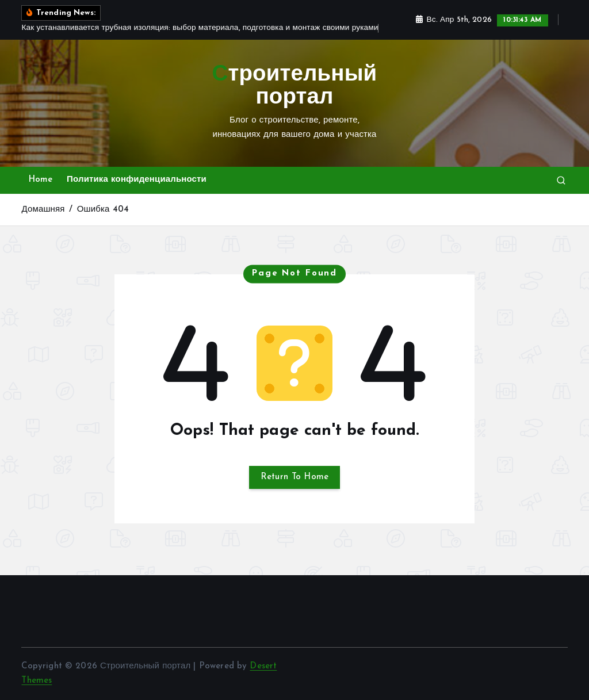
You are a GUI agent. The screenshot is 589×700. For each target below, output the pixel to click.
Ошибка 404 (103, 210)
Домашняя (43, 210)
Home (41, 180)
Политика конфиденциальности (137, 180)
